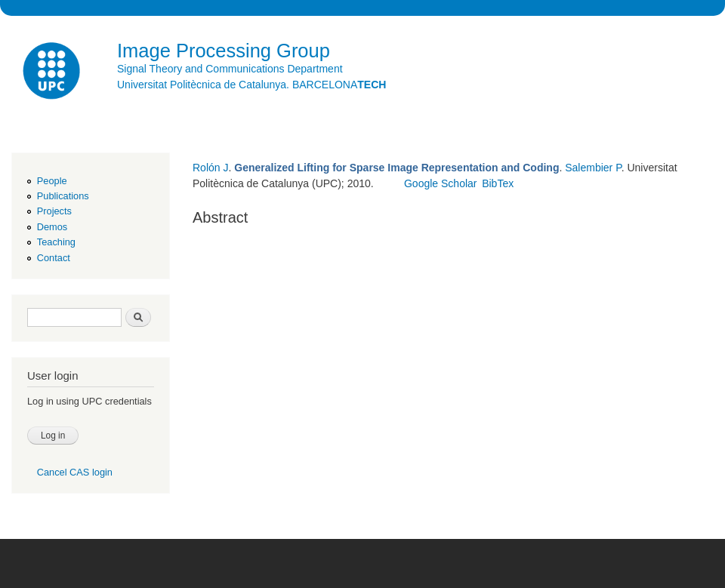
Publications (63, 196)
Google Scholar (441, 183)
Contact (54, 258)
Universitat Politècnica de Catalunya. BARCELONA (251, 85)
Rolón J (210, 168)
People (52, 181)
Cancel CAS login (75, 472)
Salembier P (593, 168)
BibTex (498, 183)
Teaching (56, 242)
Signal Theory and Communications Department (230, 69)
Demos (52, 227)
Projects (54, 211)
